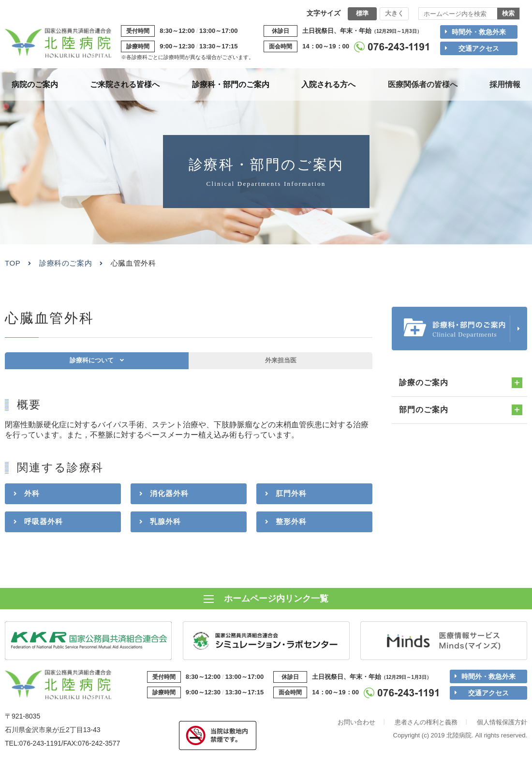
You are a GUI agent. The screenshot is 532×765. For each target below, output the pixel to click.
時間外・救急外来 (479, 32)
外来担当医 (281, 365)
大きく (394, 13)
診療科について (91, 365)
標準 (362, 13)
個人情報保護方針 (502, 725)
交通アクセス (479, 48)
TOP (13, 263)
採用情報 (505, 84)
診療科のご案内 (66, 263)
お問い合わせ (356, 725)
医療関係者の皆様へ (423, 84)
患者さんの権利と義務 (426, 725)
